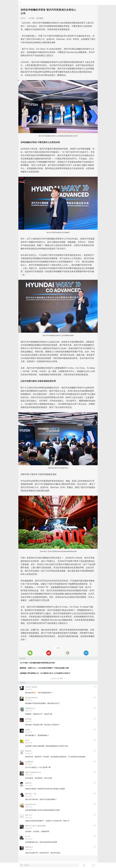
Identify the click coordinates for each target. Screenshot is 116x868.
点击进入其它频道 (58, 678)
